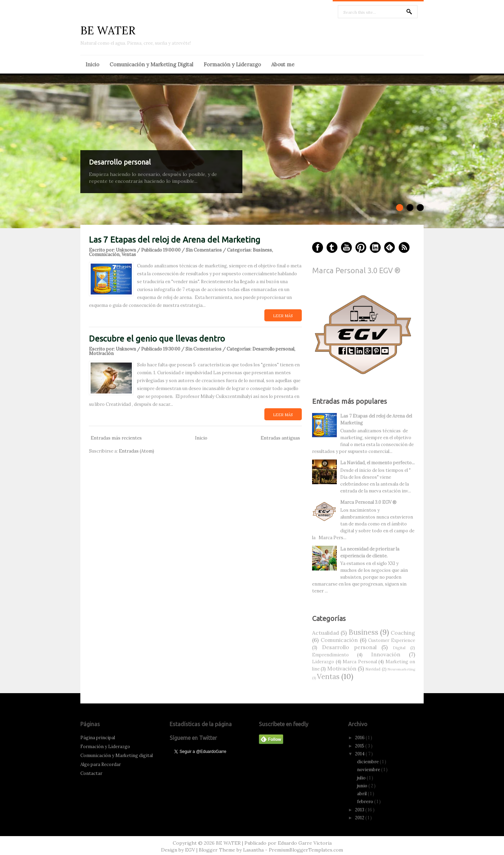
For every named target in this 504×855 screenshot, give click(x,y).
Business (262, 250)
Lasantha (253, 850)
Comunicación (104, 254)
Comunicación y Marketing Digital (151, 64)
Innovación (386, 654)
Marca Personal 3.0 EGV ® (356, 270)
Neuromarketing (401, 669)
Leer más (283, 316)
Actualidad (326, 633)
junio (363, 786)
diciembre (368, 762)
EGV (190, 850)
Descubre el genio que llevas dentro (157, 339)
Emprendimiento (330, 655)
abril (362, 794)
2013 (360, 810)
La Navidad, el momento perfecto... (377, 463)
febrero (366, 802)
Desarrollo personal (120, 162)
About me (283, 64)
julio (362, 778)
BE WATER (108, 30)
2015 (360, 746)
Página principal (98, 738)
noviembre (369, 770)
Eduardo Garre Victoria (305, 843)
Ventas (129, 254)
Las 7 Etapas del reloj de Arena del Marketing (175, 240)
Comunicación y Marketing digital (117, 756)
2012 (360, 818)
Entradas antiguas (280, 438)
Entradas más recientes (116, 438)
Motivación (101, 353)
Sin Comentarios (204, 250)
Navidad (373, 669)
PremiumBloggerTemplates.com (306, 850)
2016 (360, 738)
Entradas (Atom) (136, 451)
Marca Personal (360, 662)
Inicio (92, 64)
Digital (399, 648)
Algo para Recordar (101, 764)
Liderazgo (323, 662)
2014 (360, 754)
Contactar (91, 773)
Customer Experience (392, 640)
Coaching (403, 633)
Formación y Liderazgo (232, 64)
